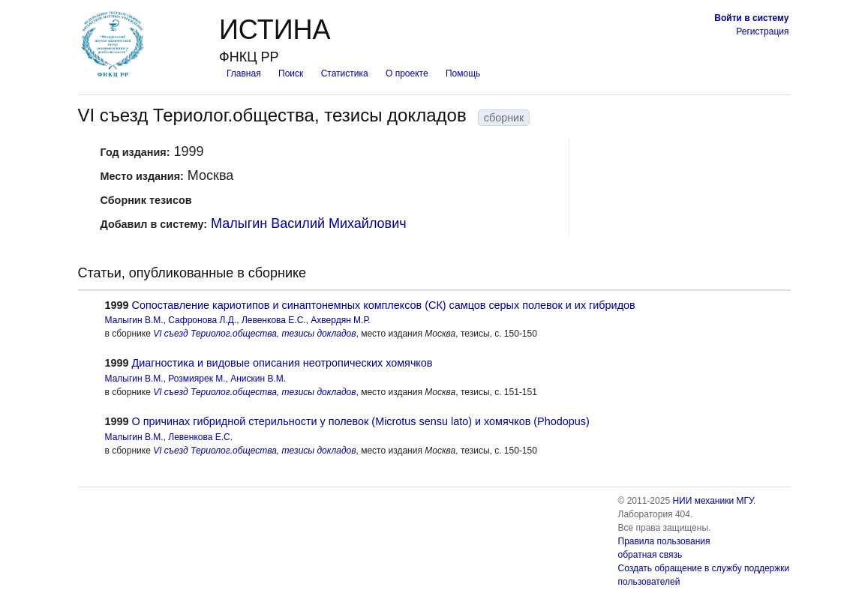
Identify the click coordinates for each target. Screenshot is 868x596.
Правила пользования (664, 541)
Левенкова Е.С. (274, 320)
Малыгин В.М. (134, 320)
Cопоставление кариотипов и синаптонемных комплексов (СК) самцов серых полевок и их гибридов (384, 305)
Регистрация (762, 31)
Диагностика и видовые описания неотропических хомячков (282, 363)
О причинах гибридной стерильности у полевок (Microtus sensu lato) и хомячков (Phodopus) (361, 421)
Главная (244, 73)
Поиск (291, 73)
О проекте (407, 73)
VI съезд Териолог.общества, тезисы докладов (254, 334)
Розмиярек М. (197, 379)
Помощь (463, 73)
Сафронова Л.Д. (202, 320)
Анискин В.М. (258, 379)
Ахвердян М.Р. (340, 320)
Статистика (345, 73)
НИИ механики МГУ (713, 501)
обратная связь (650, 555)
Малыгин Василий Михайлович (309, 223)
